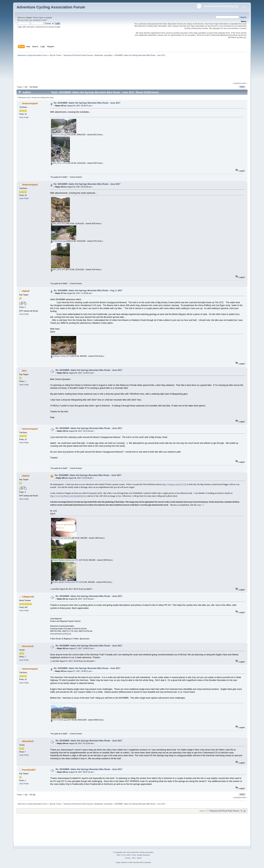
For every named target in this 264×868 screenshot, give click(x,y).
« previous (237, 83)
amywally (108, 55)
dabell (26, 291)
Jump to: (202, 811)
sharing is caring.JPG (60, 356)
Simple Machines (143, 855)
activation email (39, 20)
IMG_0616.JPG (58, 269)
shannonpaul (30, 103)
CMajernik (28, 597)
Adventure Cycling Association (142, 852)
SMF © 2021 (131, 855)
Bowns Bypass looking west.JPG (65, 582)
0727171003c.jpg (59, 720)
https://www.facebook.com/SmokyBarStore (68, 496)
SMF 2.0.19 (121, 855)
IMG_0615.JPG (58, 223)
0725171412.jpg (58, 241)
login (41, 18)
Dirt (24, 371)
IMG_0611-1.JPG (59, 163)
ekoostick (28, 646)
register (49, 18)
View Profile (24, 117)
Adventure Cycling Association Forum (51, 7)
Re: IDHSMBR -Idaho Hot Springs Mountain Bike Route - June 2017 (87, 103)
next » (245, 83)
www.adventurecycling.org (61, 634)
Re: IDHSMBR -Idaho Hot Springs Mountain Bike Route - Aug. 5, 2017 (88, 291)
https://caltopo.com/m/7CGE (174, 484)
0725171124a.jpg (59, 135)
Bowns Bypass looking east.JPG (65, 560)
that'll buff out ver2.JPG (61, 538)
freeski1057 (29, 770)
